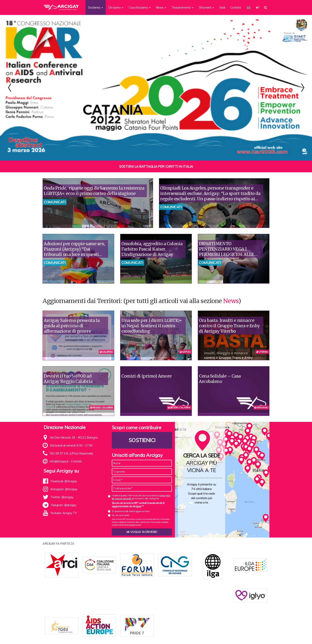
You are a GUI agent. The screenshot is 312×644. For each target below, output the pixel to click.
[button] (258, 7)
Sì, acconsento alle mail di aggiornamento (131, 511)
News (231, 301)
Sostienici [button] (96, 7)
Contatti (235, 7)
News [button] (161, 7)
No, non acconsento (121, 515)
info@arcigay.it (59, 461)
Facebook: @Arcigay (64, 481)
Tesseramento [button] (183, 7)
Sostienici (142, 440)
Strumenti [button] (207, 7)
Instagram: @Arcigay (64, 489)
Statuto (119, 635)
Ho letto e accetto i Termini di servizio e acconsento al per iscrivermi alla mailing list (141, 497)
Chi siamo (105, 635)
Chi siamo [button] (116, 7)
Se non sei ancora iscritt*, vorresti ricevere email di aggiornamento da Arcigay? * (138, 505)
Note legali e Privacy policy (249, 635)
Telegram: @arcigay (63, 505)
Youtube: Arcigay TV (64, 513)
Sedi (222, 7)
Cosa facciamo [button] (140, 7)
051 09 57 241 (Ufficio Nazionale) (71, 453)
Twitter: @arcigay (62, 497)
